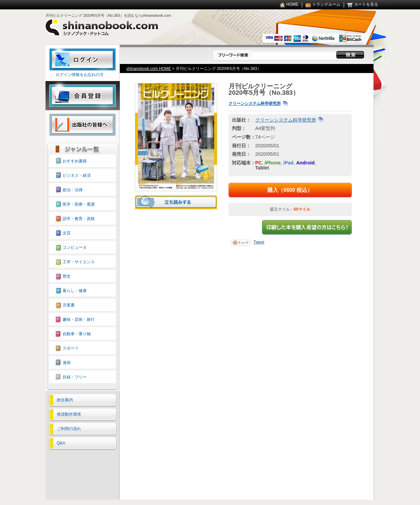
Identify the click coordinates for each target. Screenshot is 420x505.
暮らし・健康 (75, 291)
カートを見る (366, 4)
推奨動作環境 (69, 414)
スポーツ (71, 348)
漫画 (67, 363)
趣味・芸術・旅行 (79, 319)
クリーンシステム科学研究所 (255, 103)
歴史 (67, 276)
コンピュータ (75, 247)
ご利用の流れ (69, 429)
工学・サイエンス (79, 262)
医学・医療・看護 (79, 204)
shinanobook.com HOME (149, 69)
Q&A (61, 443)
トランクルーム (326, 4)
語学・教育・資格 (79, 219)
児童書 (69, 305)
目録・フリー (75, 377)
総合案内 (65, 400)
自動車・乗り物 (77, 334)
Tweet (259, 242)
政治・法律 (73, 190)
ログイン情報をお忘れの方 (80, 75)
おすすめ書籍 (75, 161)
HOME (292, 4)
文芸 (67, 233)
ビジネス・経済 (77, 175)
